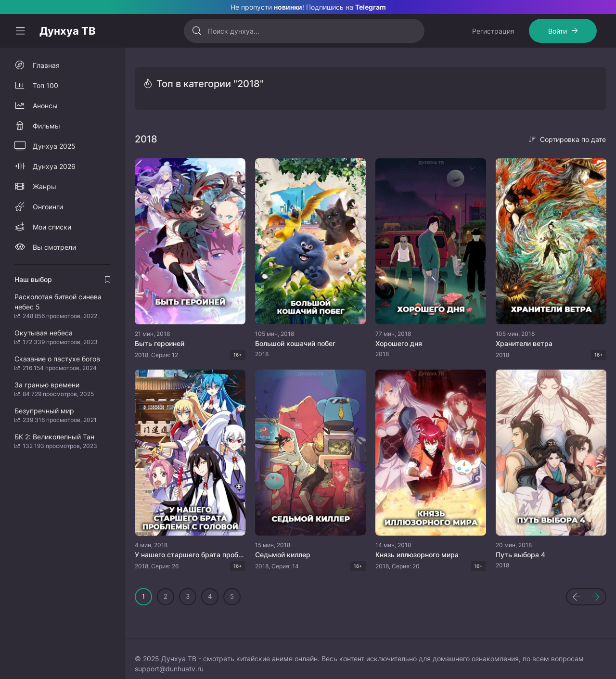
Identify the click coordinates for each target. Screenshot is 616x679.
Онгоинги (48, 207)
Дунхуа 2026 (54, 166)
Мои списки (52, 227)
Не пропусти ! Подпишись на (308, 7)
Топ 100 (45, 85)
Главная (46, 65)
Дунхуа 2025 (54, 146)
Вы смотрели (54, 247)
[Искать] (197, 31)
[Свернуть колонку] (20, 31)
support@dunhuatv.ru (169, 669)
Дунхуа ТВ (68, 31)
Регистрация (493, 31)
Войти (558, 31)
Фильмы (46, 126)
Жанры (45, 186)
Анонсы (45, 106)
